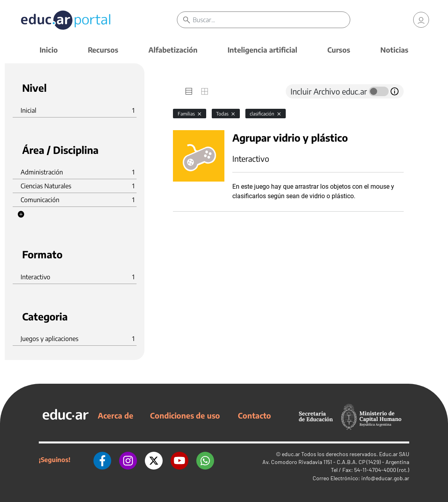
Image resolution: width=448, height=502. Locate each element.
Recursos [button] (103, 50)
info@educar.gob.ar (385, 478)
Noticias (394, 50)
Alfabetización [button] (173, 50)
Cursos (339, 50)
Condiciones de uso (185, 415)
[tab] (189, 91)
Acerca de (116, 415)
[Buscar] (271, 20)
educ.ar (291, 454)
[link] (421, 20)
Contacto (254, 415)
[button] (21, 214)
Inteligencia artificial (262, 50)
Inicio (49, 50)
